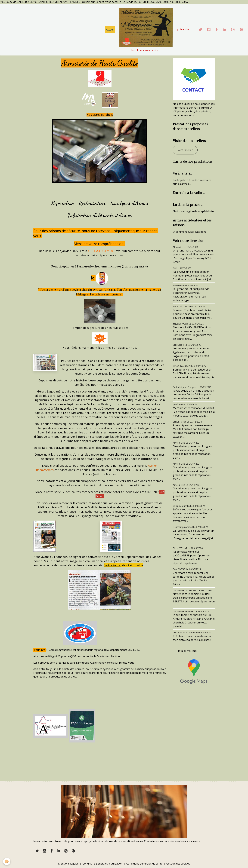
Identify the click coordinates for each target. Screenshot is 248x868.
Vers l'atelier (185, 150)
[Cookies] (7, 861)
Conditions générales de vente (144, 864)
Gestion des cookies (178, 864)
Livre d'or (183, 30)
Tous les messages (188, 651)
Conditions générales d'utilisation (102, 864)
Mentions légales (68, 864)
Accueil (110, 30)
